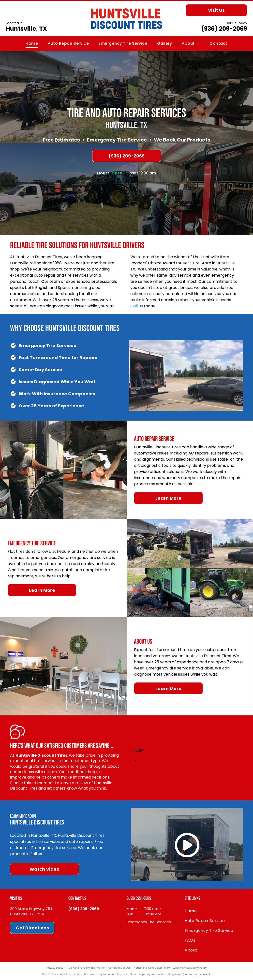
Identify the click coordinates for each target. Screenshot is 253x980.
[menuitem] (32, 43)
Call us (137, 306)
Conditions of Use (120, 968)
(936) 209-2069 (224, 29)
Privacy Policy (55, 968)
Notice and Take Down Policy (152, 968)
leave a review (74, 783)
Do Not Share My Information (87, 968)
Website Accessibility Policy (190, 968)
